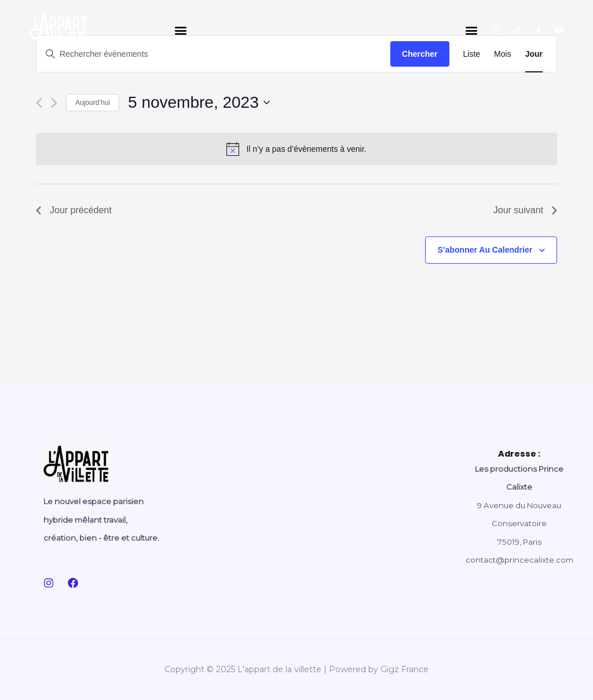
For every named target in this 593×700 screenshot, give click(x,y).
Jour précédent (74, 210)
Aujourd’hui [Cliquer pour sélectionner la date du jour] (93, 103)
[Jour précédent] (39, 103)
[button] (180, 30)
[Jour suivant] (54, 103)
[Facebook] (73, 583)
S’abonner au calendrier (485, 250)
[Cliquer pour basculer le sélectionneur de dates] (199, 103)
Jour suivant (525, 210)
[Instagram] (49, 583)
